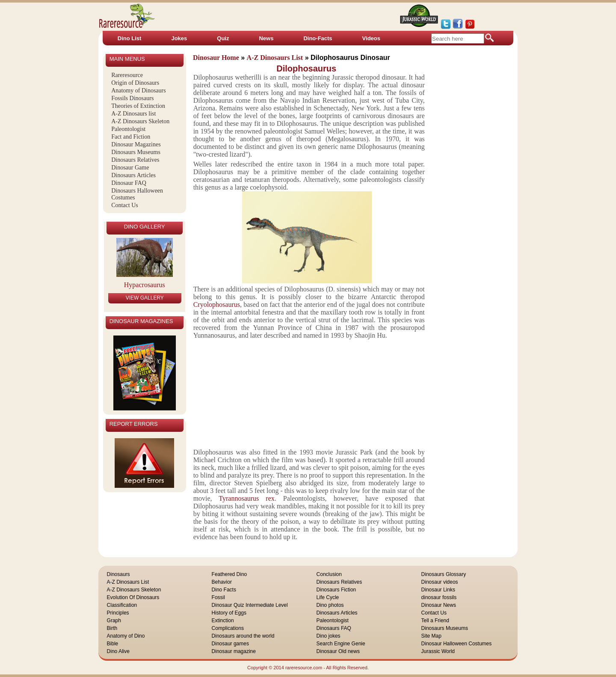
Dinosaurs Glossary (444, 574)
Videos (371, 38)
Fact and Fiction (131, 137)
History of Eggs (229, 613)
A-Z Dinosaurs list (133, 114)
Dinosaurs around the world (243, 636)
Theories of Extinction (138, 106)
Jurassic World (438, 651)
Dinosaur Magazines (136, 144)
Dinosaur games (230, 644)
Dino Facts (224, 590)
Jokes (179, 38)
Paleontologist (128, 129)
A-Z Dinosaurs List (128, 582)
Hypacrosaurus (145, 285)
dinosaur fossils (439, 597)
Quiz (223, 38)
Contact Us (125, 205)
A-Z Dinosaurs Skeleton (140, 121)
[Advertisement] (307, 393)
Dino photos (330, 605)
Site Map (431, 636)
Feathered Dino (230, 574)
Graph (114, 621)
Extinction (223, 621)
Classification (122, 605)
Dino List (130, 38)
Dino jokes (329, 636)
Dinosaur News (439, 605)
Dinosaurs (118, 574)
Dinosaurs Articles (133, 175)
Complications (228, 628)
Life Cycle (328, 597)
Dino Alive (118, 651)
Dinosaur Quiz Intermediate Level (250, 605)
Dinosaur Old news (338, 651)
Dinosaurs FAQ (334, 628)
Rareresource (127, 75)
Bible (113, 644)
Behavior (222, 582)
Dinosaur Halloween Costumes (457, 644)
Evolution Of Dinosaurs (133, 597)
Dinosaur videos (440, 582)
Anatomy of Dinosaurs (139, 91)
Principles (118, 613)
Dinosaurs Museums (136, 152)
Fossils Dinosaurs (132, 98)
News (266, 38)
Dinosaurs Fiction (336, 590)
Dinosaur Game (130, 168)
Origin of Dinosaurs (135, 83)
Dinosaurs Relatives (135, 160)
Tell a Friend (435, 621)
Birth (112, 628)
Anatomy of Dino (126, 636)
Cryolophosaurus (217, 304)
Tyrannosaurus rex (243, 498)
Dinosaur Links (438, 590)
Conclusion (329, 574)
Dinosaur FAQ (129, 183)
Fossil (218, 597)
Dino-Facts (318, 38)
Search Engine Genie (341, 644)
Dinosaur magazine (234, 651)
